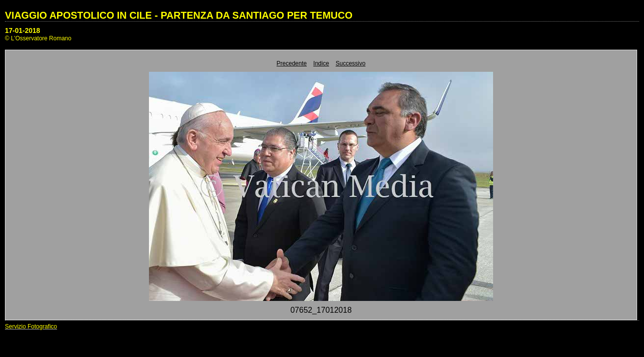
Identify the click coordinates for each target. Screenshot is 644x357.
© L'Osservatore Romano (38, 38)
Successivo (351, 63)
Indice (321, 63)
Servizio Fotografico (31, 327)
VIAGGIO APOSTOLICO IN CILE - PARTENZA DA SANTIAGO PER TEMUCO (179, 15)
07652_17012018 (321, 310)
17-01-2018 (23, 30)
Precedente (292, 63)
